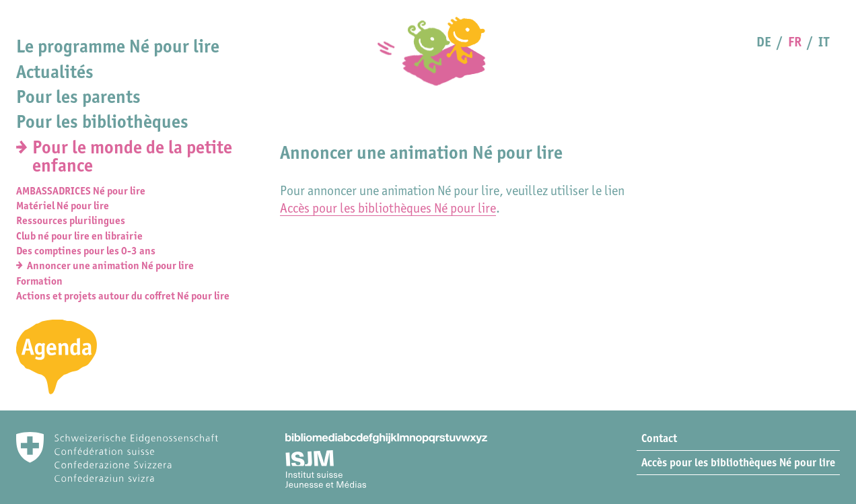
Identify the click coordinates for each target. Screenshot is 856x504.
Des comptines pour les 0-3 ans (86, 251)
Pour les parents (78, 97)
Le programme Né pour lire (118, 46)
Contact (659, 438)
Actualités (55, 72)
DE (764, 42)
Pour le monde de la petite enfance (132, 156)
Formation (39, 281)
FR (795, 42)
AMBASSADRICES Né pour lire (81, 191)
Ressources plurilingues (71, 220)
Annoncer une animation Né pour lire (110, 265)
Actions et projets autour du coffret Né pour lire (123, 296)
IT (824, 42)
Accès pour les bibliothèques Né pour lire (388, 208)
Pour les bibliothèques (102, 121)
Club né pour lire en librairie (79, 236)
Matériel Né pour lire (63, 206)
